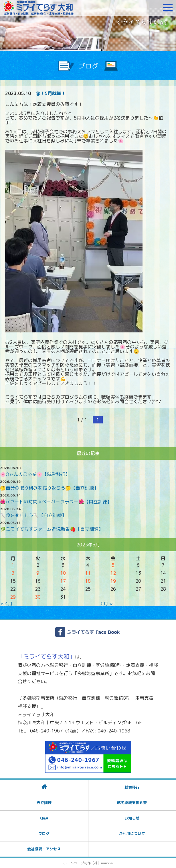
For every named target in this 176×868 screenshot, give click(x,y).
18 (88, 581)
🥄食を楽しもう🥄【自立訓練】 (33, 515)
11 (88, 573)
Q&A (44, 818)
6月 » (107, 603)
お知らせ (132, 818)
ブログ (44, 833)
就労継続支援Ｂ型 (132, 803)
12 (113, 573)
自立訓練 (44, 803)
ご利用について (132, 833)
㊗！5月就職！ (51, 93)
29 (13, 597)
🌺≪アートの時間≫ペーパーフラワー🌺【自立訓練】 (56, 502)
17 (63, 581)
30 (38, 597)
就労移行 (132, 787)
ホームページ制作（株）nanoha (88, 863)
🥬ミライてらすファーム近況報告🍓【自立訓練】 (52, 529)
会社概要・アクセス (44, 849)
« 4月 (7, 603)
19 (113, 581)
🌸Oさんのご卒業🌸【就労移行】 (35, 474)
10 (63, 573)
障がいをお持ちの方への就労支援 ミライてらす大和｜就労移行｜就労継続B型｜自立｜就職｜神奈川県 (39, 8)
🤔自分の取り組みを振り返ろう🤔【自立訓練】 (49, 488)
